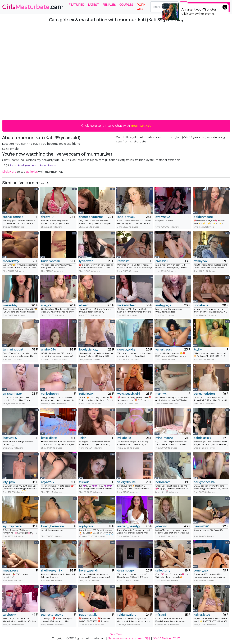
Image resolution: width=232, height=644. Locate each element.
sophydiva (86, 526)
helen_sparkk (88, 571)
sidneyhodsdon (204, 394)
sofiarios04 (86, 394)
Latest (93, 5)
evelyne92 (163, 217)
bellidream (163, 482)
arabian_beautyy (129, 526)
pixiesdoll (162, 261)
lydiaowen (86, 261)
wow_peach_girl (129, 394)
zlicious (84, 482)
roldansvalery (127, 615)
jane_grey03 (126, 217)
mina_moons (164, 438)
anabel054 (48, 350)
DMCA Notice (162, 638)
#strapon (53, 165)
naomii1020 (201, 526)
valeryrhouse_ (127, 482)
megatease (10, 571)
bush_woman (50, 261)
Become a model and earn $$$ (129, 638)
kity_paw (9, 482)
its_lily (198, 350)
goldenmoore (203, 217)
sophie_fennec (13, 217)
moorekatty (11, 261)
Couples (126, 5)
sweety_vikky (126, 350)
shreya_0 (47, 217)
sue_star (47, 305)
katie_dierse (49, 438)
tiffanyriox (201, 261)
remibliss (123, 261)
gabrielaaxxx (202, 438)
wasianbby (10, 305)
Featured (77, 5)
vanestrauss (163, 350)
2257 (177, 638)
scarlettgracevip (52, 615)
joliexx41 (161, 526)
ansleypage (163, 305)
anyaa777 (48, 482)
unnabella (201, 305)
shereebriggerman (91, 217)
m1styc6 (161, 615)
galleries (32, 172)
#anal (43, 165)
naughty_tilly (88, 615)
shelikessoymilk (52, 571)
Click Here (9, 172)
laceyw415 (10, 438)
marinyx (161, 394)
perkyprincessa (204, 482)
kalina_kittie (202, 615)
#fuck (13, 165)
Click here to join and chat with (116, 126)
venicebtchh (50, 394)
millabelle (124, 438)
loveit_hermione (52, 526)
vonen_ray (201, 571)
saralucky (9, 615)
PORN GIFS (141, 7)
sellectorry (163, 571)
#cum (35, 165)
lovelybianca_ (88, 350)
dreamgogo (126, 571)
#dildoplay (24, 165)
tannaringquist (13, 350)
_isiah (83, 438)
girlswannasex (13, 394)
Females (109, 5)
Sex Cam (116, 634)
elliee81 (84, 305)
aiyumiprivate (12, 526)
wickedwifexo (127, 305)
